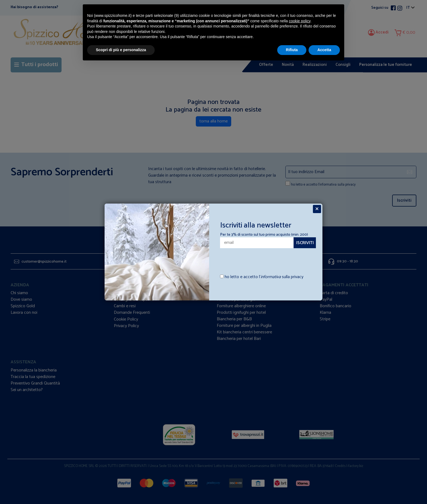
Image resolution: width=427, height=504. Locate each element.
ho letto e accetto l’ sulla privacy (264, 277)
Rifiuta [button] (292, 50)
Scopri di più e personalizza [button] (121, 50)
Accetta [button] (324, 50)
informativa (271, 277)
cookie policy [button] (300, 21)
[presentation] (252, 259)
